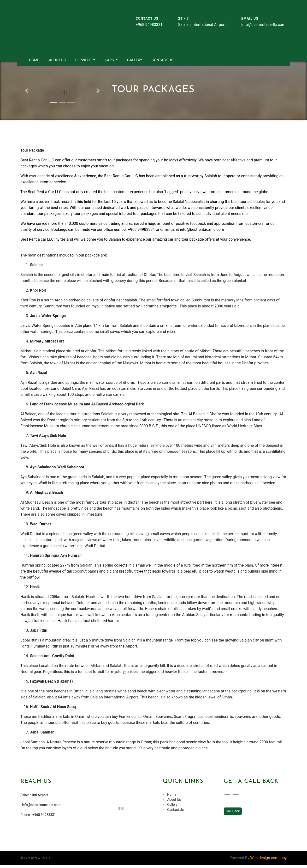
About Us (57, 60)
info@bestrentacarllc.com (202, 229)
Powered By (258, 858)
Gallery (135, 60)
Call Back (233, 811)
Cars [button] (110, 60)
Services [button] (84, 60)
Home (34, 60)
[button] (27, 91)
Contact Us (162, 60)
